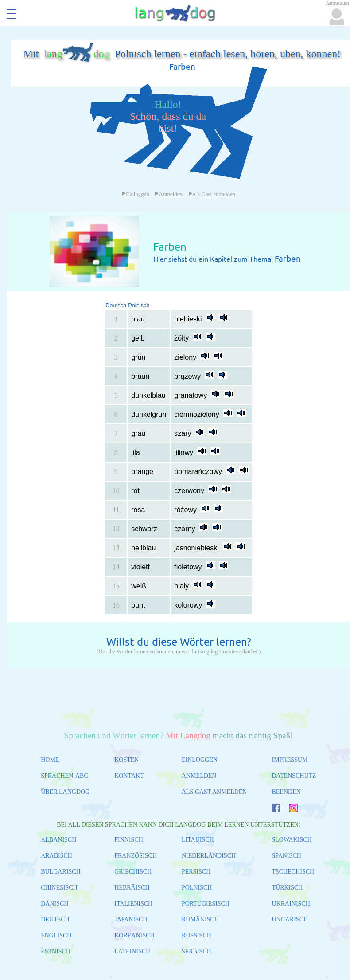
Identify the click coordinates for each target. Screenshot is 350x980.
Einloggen (136, 194)
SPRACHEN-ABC (64, 776)
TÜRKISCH (287, 888)
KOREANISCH (134, 935)
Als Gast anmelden (212, 194)
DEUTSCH (55, 919)
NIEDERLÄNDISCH (209, 856)
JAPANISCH (131, 919)
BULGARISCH (60, 872)
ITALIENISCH (133, 904)
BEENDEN (286, 792)
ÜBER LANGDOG (65, 792)
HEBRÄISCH (132, 888)
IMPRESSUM (290, 760)
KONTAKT (129, 776)
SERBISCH (196, 951)
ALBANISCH (58, 840)
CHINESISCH (59, 888)
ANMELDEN (199, 776)
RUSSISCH (196, 935)
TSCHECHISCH (293, 872)
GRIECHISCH (133, 872)
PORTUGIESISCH (206, 904)
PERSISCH (196, 872)
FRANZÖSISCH (136, 856)
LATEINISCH (132, 951)
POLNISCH (197, 888)
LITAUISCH (198, 840)
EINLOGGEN (200, 760)
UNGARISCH (290, 919)
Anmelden (168, 194)
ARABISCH (56, 856)
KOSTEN (126, 760)
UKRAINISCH (291, 904)
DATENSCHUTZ (294, 776)
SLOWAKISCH (292, 840)
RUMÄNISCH (200, 919)
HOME (50, 760)
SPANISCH (286, 856)
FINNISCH (129, 840)
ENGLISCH (56, 935)
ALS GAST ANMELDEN (214, 792)
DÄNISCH (54, 904)
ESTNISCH (56, 951)
